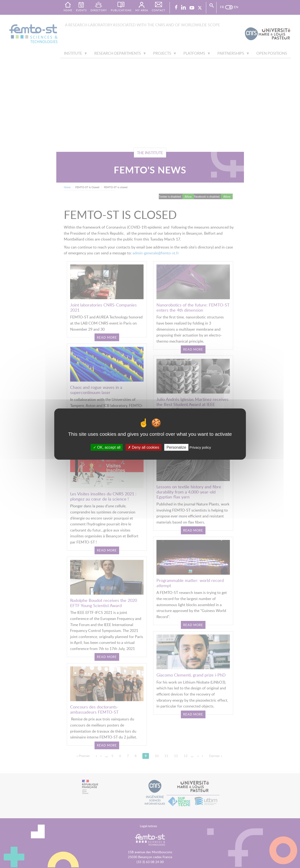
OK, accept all (107, 447)
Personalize (176, 447)
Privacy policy (200, 447)
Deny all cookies (144, 447)
